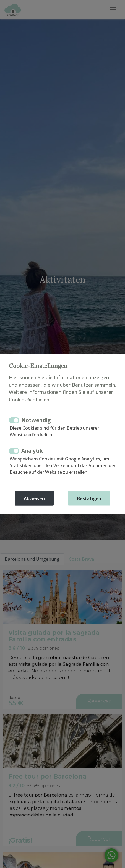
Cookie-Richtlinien (29, 399)
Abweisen (34, 498)
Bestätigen (89, 498)
